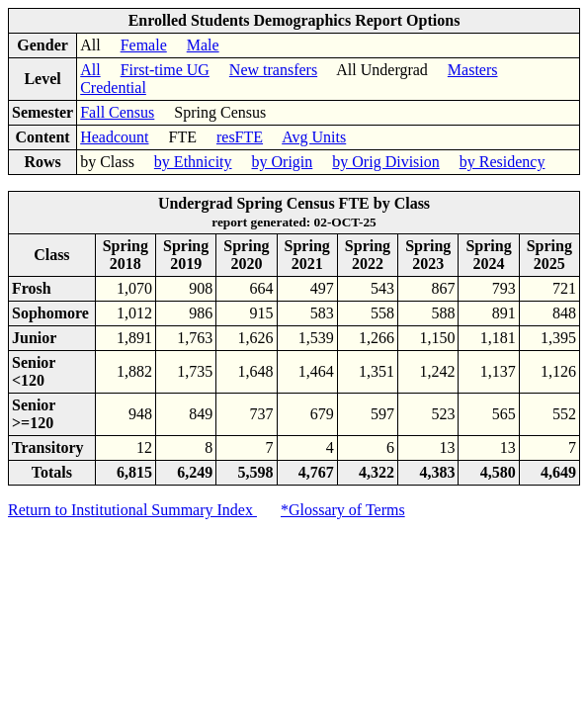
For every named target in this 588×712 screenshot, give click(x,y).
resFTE (240, 137)
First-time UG (165, 70)
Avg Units (314, 137)
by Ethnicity (193, 162)
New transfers (273, 70)
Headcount (114, 137)
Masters (473, 70)
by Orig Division (385, 162)
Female (144, 45)
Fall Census (117, 112)
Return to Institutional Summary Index (132, 510)
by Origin (283, 162)
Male (203, 45)
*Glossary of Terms (343, 510)
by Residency (503, 162)
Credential (113, 88)
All (90, 70)
